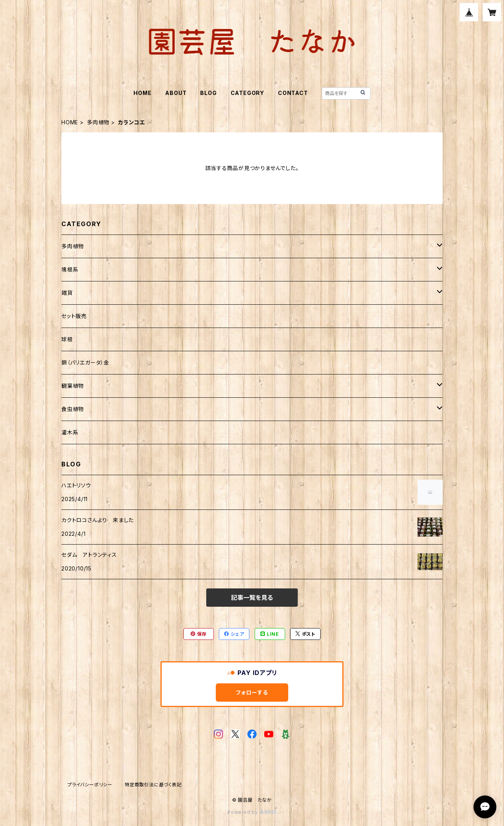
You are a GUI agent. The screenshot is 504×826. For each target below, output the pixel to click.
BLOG (208, 93)
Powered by (252, 812)
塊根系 (70, 269)
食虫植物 (73, 409)
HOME (142, 93)
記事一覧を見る (252, 598)
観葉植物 (73, 386)
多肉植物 (98, 122)
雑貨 (67, 293)
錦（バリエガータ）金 (85, 362)
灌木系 (70, 432)
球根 (67, 339)
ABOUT (176, 93)
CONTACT (293, 93)
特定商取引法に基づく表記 (153, 785)
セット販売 (74, 316)
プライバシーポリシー (90, 785)
